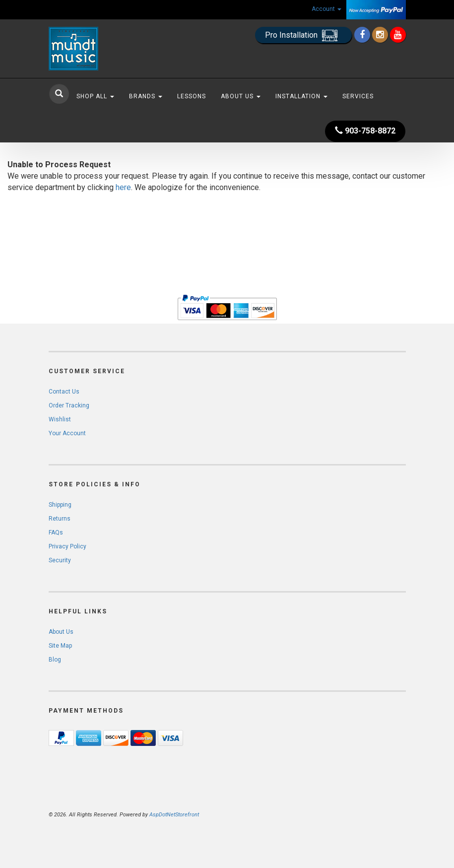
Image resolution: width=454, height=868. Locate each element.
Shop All (95, 96)
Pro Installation (303, 35)
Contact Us (64, 392)
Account (326, 9)
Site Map (60, 646)
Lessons (192, 96)
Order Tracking (69, 405)
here (123, 187)
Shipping (60, 505)
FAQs (56, 533)
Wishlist (60, 419)
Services (358, 96)
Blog (55, 660)
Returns (60, 519)
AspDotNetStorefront (174, 815)
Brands (146, 96)
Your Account (67, 433)
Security (60, 560)
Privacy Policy (67, 546)
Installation (301, 96)
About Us (241, 96)
